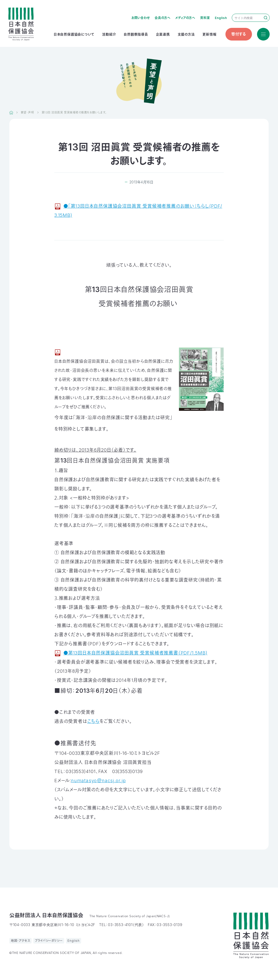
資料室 (205, 18)
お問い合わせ (141, 18)
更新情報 (209, 34)
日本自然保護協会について (74, 34)
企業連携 (163, 34)
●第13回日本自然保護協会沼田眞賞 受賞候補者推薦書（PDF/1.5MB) (135, 653)
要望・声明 (27, 112)
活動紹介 (109, 34)
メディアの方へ (185, 18)
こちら (93, 721)
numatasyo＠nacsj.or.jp (98, 781)
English (221, 18)
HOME (11, 112)
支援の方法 (186, 34)
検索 (266, 18)
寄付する (239, 34)
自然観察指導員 (136, 34)
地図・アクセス (21, 941)
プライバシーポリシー (49, 941)
